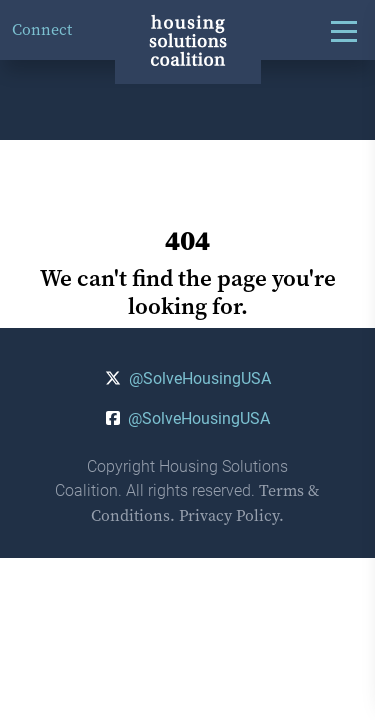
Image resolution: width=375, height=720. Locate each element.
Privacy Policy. (231, 515)
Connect (42, 29)
